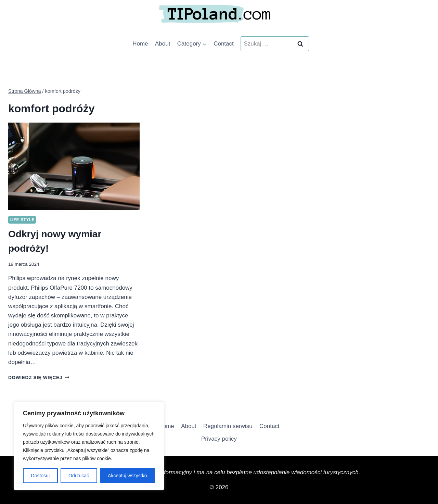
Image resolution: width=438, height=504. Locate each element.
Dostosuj (40, 476)
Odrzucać (79, 476)
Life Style (22, 220)
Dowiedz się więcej (39, 377)
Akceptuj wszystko (127, 476)
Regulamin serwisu (228, 426)
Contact (224, 44)
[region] (89, 446)
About (163, 44)
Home (140, 44)
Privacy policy (219, 439)
